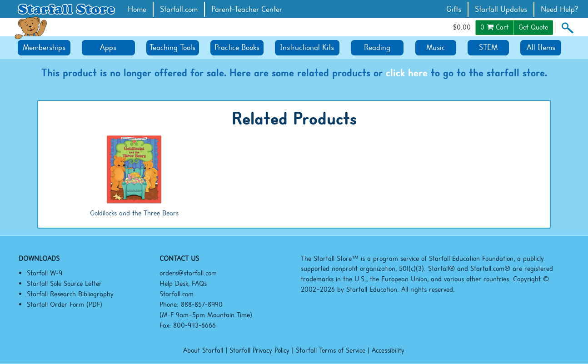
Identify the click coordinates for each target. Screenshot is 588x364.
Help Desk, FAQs (183, 284)
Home (137, 9)
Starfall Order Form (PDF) (65, 304)
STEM (488, 47)
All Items (541, 47)
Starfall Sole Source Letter (64, 284)
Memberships (44, 47)
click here (407, 73)
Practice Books (237, 47)
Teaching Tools (172, 47)
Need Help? (560, 9)
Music (436, 47)
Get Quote (533, 27)
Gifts (454, 9)
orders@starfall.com (188, 273)
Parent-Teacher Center (247, 9)
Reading (377, 47)
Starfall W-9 (45, 273)
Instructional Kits (307, 47)
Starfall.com (179, 9)
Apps (108, 47)
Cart (494, 27)
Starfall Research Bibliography (70, 294)
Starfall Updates (501, 9)
